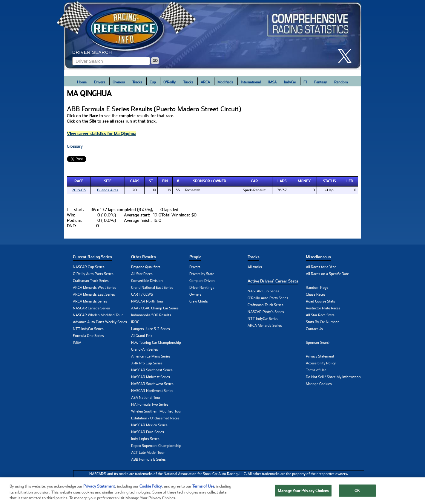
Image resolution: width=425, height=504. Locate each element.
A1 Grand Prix (142, 336)
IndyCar (290, 82)
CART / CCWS (142, 294)
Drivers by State (202, 274)
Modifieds (225, 82)
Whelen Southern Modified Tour (156, 411)
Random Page (317, 288)
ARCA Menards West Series (95, 288)
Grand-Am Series (145, 349)
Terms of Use (316, 370)
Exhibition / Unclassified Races (155, 418)
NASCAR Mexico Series (149, 425)
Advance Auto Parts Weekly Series (100, 322)
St (151, 181)
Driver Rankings (202, 288)
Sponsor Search (318, 343)
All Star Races (142, 274)
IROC (135, 322)
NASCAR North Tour (147, 301)
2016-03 (79, 190)
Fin (165, 181)
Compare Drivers (202, 281)
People (195, 257)
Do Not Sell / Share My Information (333, 377)
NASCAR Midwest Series (151, 377)
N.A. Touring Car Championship (156, 343)
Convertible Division (147, 281)
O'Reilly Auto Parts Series (93, 274)
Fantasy (320, 82)
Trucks (188, 82)
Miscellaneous (318, 257)
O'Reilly (169, 82)
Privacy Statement (320, 356)
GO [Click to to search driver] (155, 61)
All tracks (255, 267)
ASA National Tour (146, 398)
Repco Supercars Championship (156, 446)
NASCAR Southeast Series (152, 370)
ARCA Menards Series (90, 301)
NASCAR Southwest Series (152, 384)
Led (350, 181)
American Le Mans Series (151, 356)
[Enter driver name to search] (111, 61)
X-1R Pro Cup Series (147, 363)
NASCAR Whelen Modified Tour (98, 315)
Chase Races (316, 294)
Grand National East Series (152, 288)
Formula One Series (88, 336)
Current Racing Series (92, 257)
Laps (282, 181)
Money (304, 181)
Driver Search (92, 52)
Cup (153, 82)
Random (341, 82)
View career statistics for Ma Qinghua (102, 134)
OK (357, 492)
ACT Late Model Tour (148, 453)
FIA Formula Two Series (150, 404)
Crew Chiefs (199, 301)
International (251, 82)
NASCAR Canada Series (91, 308)
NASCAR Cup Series (89, 267)
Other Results (143, 257)
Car (254, 181)
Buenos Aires (108, 190)
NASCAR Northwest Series (152, 391)
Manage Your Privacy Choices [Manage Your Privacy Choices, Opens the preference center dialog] (303, 492)
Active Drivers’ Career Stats (273, 281)
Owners (119, 82)
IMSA (272, 82)
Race (79, 181)
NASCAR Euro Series (148, 432)
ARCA (205, 82)
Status (329, 181)
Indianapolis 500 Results (151, 315)
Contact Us (314, 329)
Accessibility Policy (321, 363)
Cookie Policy (151, 488)
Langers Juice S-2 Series (151, 329)
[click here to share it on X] (347, 56)
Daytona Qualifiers (146, 267)
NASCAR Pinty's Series (266, 312)
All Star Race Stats (320, 315)
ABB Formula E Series (148, 459)
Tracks (137, 82)
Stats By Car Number (322, 322)
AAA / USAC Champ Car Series (155, 308)
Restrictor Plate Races (323, 308)
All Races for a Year (321, 267)
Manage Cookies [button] (319, 384)
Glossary (75, 146)
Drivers (100, 82)
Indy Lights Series (145, 439)
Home (82, 82)
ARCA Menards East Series (94, 294)
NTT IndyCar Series (88, 329)
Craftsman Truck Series (91, 281)
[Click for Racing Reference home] (213, 35)
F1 (305, 82)
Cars (135, 181)
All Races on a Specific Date (327, 274)
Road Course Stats (320, 301)
